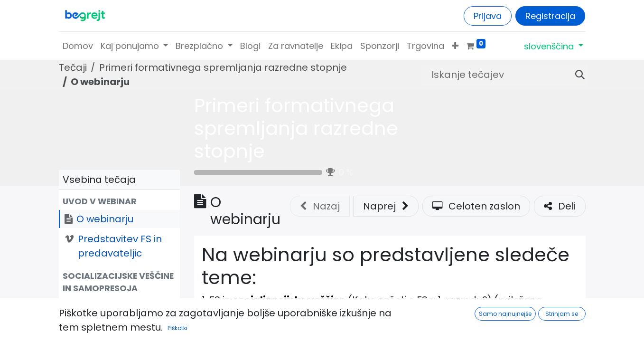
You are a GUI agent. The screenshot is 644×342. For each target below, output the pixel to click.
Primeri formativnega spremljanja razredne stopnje (296, 128)
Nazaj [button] (320, 206)
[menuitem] (78, 46)
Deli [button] (560, 206)
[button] (455, 46)
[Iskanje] (576, 75)
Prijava (488, 16)
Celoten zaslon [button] (476, 206)
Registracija (550, 16)
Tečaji (73, 67)
